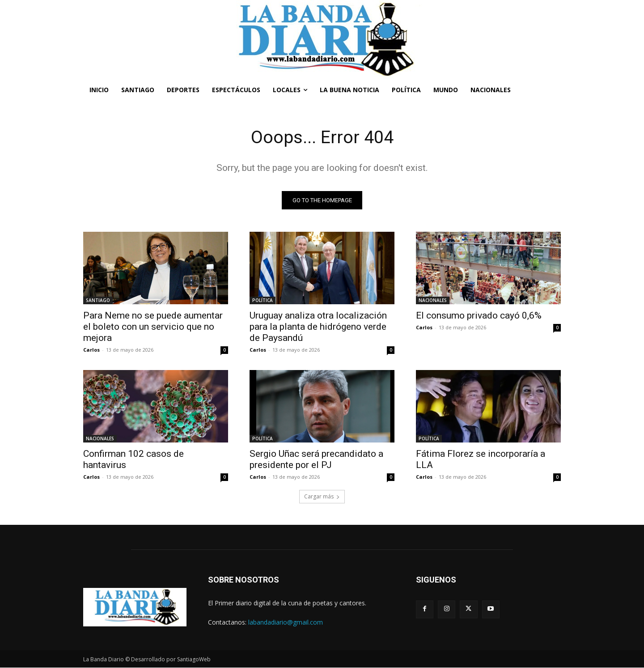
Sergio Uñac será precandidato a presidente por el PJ (316, 460)
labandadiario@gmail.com (286, 623)
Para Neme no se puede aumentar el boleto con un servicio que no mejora (153, 327)
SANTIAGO (98, 301)
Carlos (91, 350)
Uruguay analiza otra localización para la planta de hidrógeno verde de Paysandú (318, 327)
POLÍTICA (263, 301)
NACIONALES (433, 301)
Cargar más (322, 497)
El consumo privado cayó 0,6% (479, 316)
